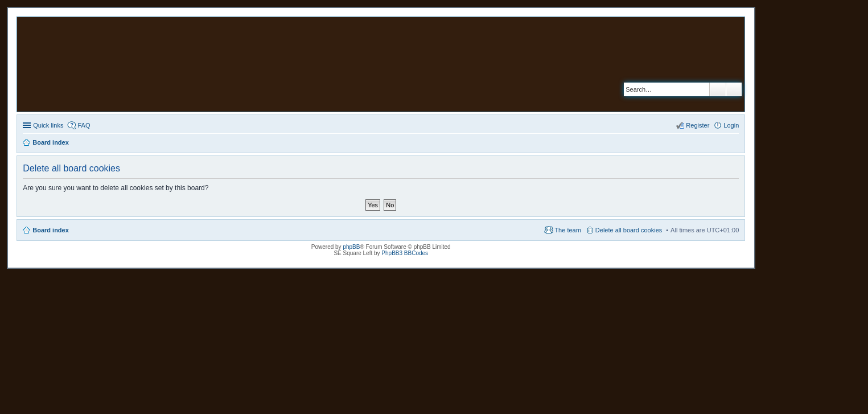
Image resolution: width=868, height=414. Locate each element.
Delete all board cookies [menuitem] (629, 230)
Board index (51, 230)
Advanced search (734, 89)
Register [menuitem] (698, 125)
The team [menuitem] (567, 230)
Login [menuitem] (731, 125)
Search (718, 89)
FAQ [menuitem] (84, 125)
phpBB (351, 247)
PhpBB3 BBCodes (405, 253)
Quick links (48, 125)
